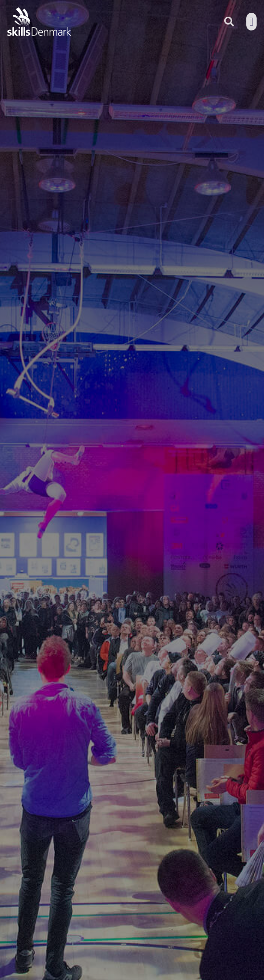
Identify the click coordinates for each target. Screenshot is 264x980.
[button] (251, 22)
